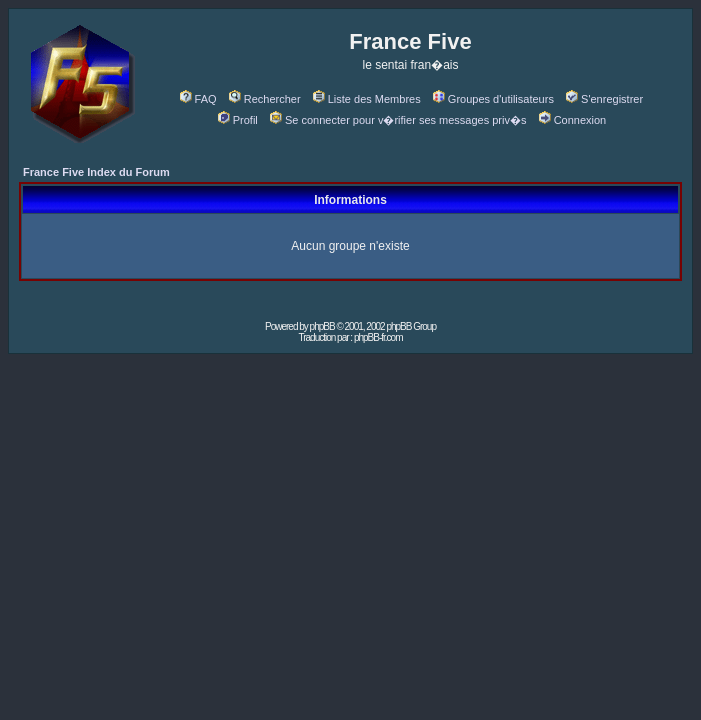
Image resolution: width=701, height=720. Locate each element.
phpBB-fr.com (378, 337)
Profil (238, 120)
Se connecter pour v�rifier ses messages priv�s (398, 120)
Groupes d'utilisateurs (493, 99)
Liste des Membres (367, 99)
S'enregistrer (604, 99)
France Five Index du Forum (96, 172)
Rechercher (265, 99)
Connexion (573, 120)
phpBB (322, 326)
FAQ (198, 99)
